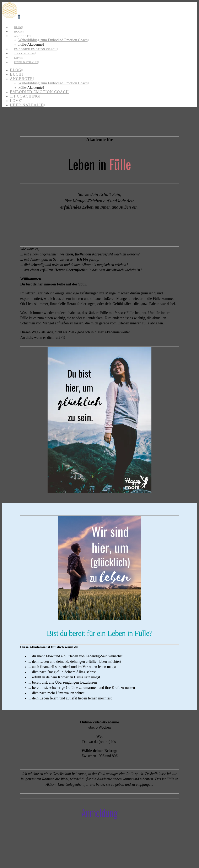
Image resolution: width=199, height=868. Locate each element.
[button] (19, 17)
